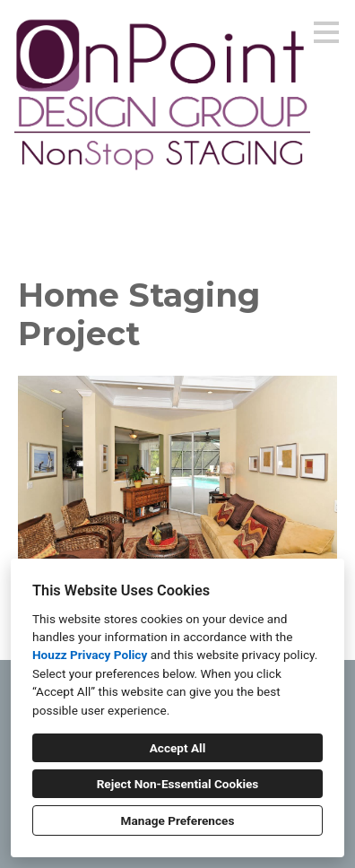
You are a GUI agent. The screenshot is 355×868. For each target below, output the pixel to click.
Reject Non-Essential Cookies (178, 784)
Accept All (178, 748)
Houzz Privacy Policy (90, 655)
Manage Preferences (178, 820)
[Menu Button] (326, 32)
